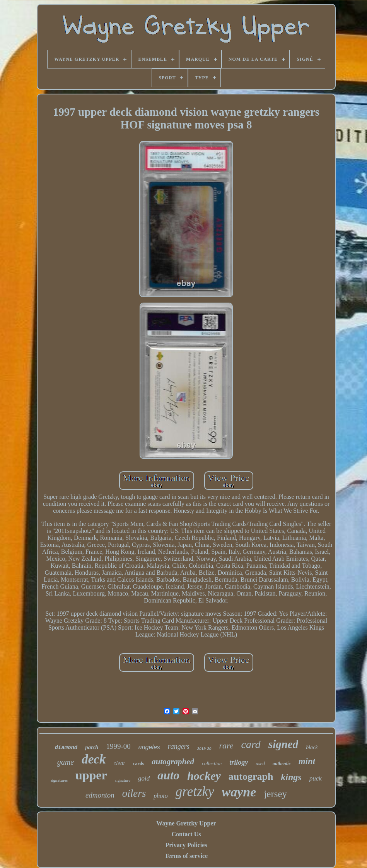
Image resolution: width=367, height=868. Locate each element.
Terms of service (186, 856)
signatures (59, 780)
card (251, 744)
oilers (134, 793)
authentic (282, 764)
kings (291, 777)
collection (212, 763)
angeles (149, 747)
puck (316, 778)
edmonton (100, 795)
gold (144, 778)
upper (91, 775)
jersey (275, 794)
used (260, 763)
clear (119, 763)
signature (123, 780)
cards (138, 764)
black (312, 747)
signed (283, 744)
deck (94, 759)
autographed (173, 762)
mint (307, 761)
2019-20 (204, 748)
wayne (239, 792)
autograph (251, 776)
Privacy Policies (186, 845)
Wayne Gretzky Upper (186, 823)
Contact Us (186, 834)
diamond (66, 748)
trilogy (239, 762)
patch (92, 747)
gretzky (195, 792)
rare (226, 746)
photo (160, 796)
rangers (179, 746)
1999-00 (118, 746)
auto (168, 775)
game (66, 762)
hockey (204, 776)
